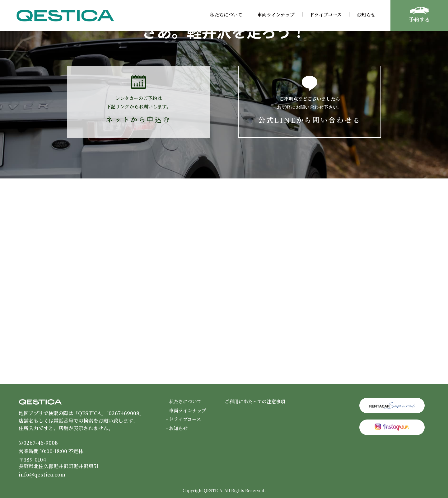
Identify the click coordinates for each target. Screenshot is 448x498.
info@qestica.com (42, 474)
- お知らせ (177, 428)
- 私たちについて (184, 401)
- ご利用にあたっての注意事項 (254, 401)
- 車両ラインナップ (186, 410)
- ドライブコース (184, 419)
